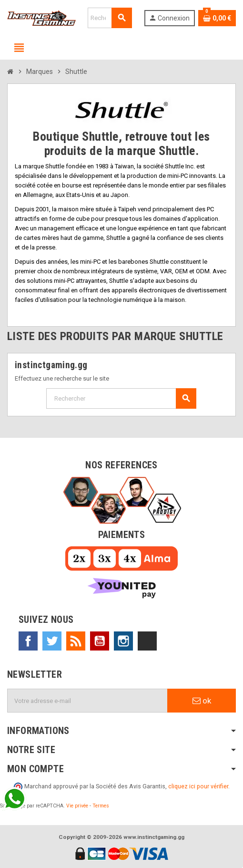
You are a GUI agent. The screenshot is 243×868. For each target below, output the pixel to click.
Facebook (28, 641)
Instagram (123, 641)
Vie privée (77, 806)
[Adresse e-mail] (87, 701)
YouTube (100, 641)
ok (202, 701)
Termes (101, 806)
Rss (76, 641)
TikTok (147, 641)
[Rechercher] (110, 18)
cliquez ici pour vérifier (198, 786)
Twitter (52, 641)
